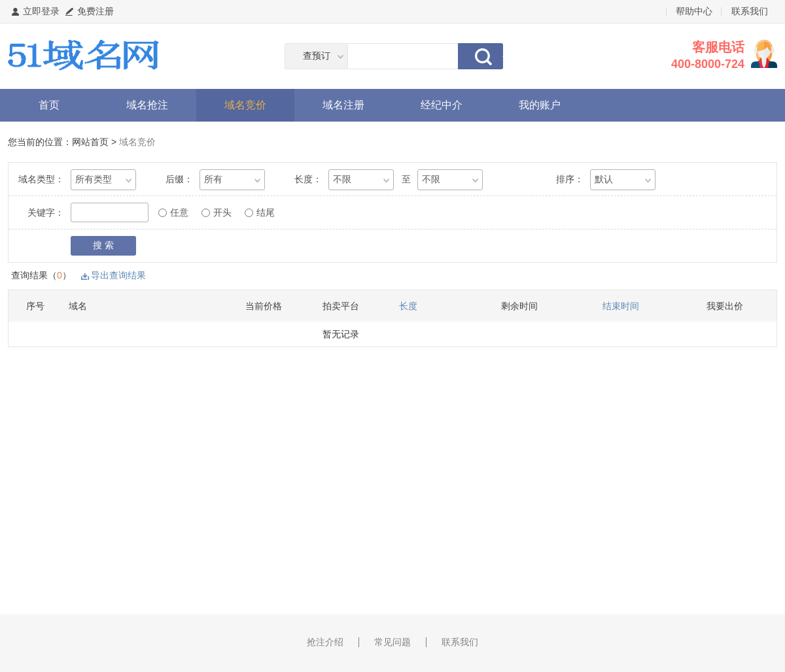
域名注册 (343, 105)
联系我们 (750, 11)
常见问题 (392, 642)
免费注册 (96, 11)
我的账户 (540, 105)
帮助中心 (694, 11)
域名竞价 (245, 105)
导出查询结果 (118, 275)
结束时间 (621, 306)
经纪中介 (442, 105)
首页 (49, 105)
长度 (408, 306)
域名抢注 (147, 105)
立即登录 (41, 11)
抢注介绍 (325, 642)
